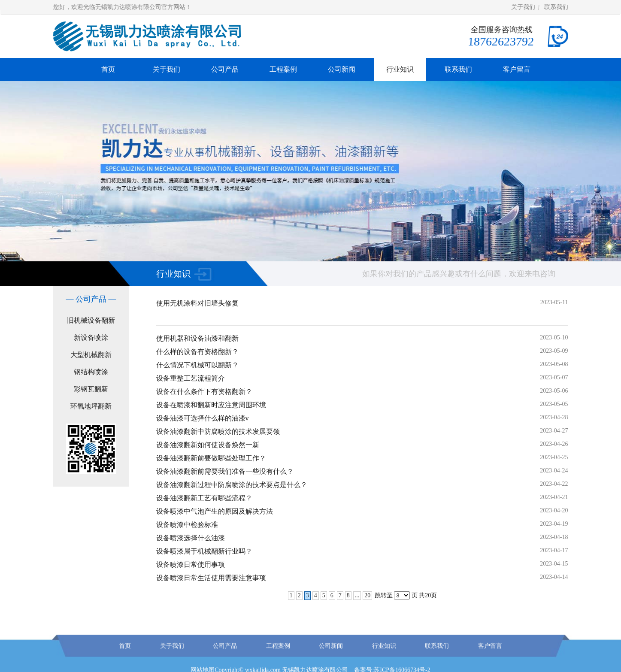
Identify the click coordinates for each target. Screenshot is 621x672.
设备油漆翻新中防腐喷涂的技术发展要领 (218, 431)
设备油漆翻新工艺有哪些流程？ (204, 498)
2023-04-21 (554, 497)
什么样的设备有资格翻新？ (197, 352)
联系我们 (556, 7)
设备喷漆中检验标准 (187, 525)
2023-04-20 (554, 510)
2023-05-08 (554, 364)
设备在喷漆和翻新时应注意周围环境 (211, 405)
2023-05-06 (554, 391)
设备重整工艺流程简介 (191, 378)
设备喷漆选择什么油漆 (191, 538)
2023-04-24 (554, 471)
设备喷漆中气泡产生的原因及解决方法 (215, 511)
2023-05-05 (554, 404)
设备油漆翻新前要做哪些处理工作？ (211, 458)
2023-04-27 (554, 431)
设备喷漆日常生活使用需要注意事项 (211, 578)
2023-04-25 (554, 457)
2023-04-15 (554, 564)
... (357, 595)
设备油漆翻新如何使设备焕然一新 (208, 445)
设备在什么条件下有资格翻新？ (204, 392)
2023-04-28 (554, 417)
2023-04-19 (554, 524)
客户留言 (517, 69)
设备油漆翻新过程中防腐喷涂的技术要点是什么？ (232, 485)
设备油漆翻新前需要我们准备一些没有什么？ (225, 471)
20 (367, 595)
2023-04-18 (554, 537)
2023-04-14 (554, 577)
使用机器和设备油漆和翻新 (197, 338)
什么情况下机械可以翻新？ (197, 365)
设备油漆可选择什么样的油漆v (203, 418)
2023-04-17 (554, 550)
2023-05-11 (554, 302)
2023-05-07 (554, 377)
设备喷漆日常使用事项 (191, 565)
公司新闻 (342, 69)
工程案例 (283, 69)
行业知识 (400, 69)
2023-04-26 (554, 444)
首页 (108, 69)
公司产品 (225, 69)
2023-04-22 (554, 484)
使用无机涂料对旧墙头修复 (197, 303)
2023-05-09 (554, 351)
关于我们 (523, 7)
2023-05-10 (554, 338)
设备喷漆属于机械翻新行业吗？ (204, 551)
